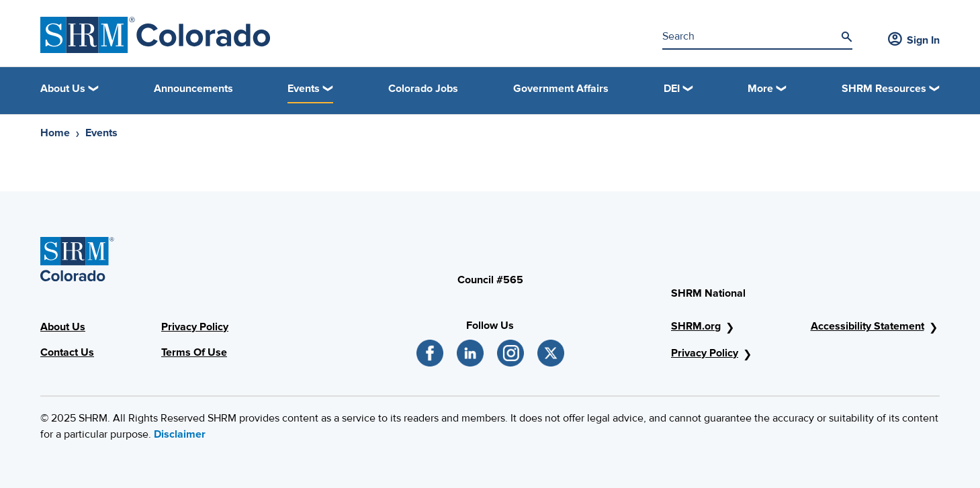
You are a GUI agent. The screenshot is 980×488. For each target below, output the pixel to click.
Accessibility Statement (867, 326)
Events (101, 133)
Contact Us (67, 352)
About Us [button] (63, 89)
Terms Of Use (194, 352)
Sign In (914, 40)
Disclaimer (180, 434)
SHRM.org (696, 326)
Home (55, 133)
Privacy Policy (195, 327)
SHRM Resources (884, 89)
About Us (63, 327)
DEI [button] (672, 89)
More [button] (760, 89)
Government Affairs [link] (561, 89)
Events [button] (304, 89)
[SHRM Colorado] (155, 35)
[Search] (846, 37)
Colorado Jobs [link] (423, 89)
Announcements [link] (193, 89)
